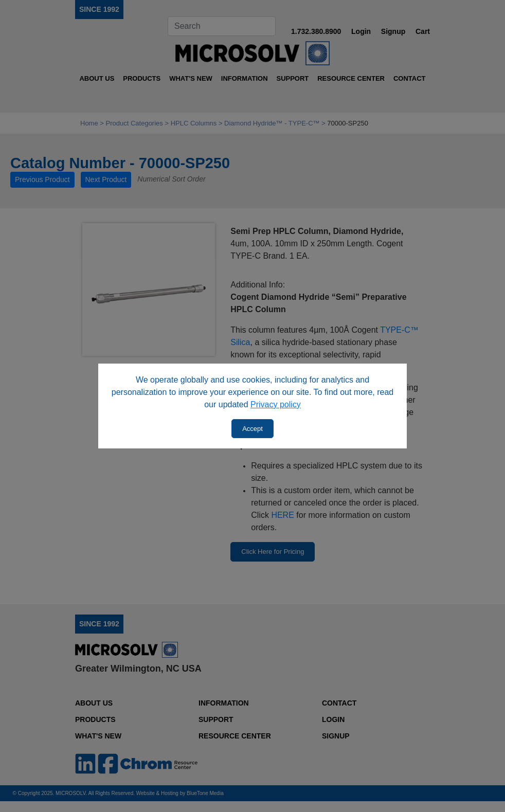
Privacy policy (276, 404)
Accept (252, 429)
